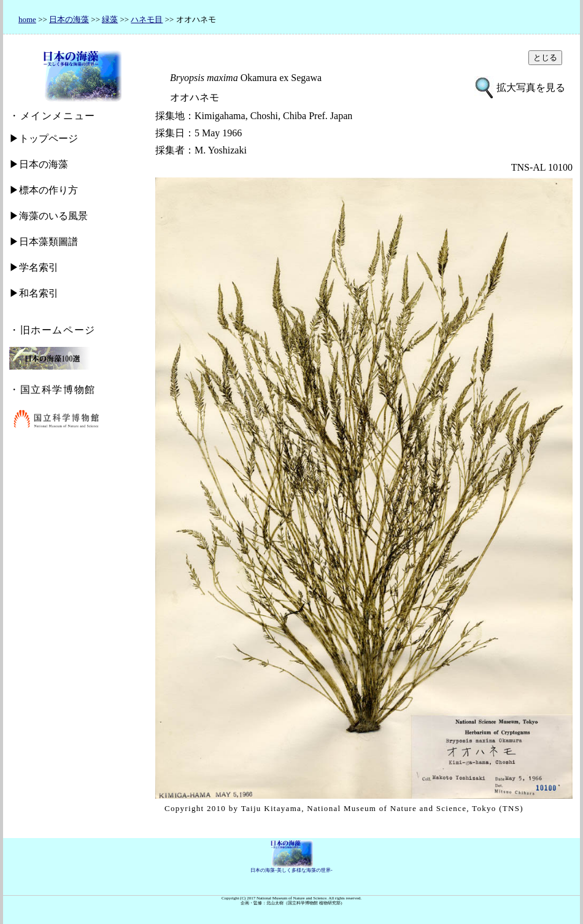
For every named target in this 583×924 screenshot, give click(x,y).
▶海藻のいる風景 (48, 216)
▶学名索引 (34, 267)
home (27, 19)
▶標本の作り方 (44, 190)
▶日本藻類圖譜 (44, 242)
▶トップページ (44, 138)
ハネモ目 (147, 19)
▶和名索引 (34, 293)
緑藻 (110, 19)
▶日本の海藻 (39, 164)
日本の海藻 (69, 19)
